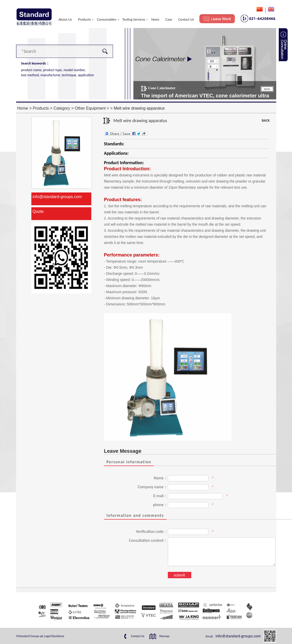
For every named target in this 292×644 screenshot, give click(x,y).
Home (23, 108)
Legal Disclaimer (54, 636)
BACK (266, 120)
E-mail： (160, 496)
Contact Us (186, 20)
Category (62, 108)
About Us (65, 20)
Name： (161, 478)
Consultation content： (148, 540)
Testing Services (134, 20)
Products (84, 20)
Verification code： (152, 531)
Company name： (153, 487)
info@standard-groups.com (57, 197)
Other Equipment (90, 108)
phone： (160, 505)
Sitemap (164, 636)
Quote (38, 211)
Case (169, 20)
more (267, 89)
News (155, 20)
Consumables (107, 20)
